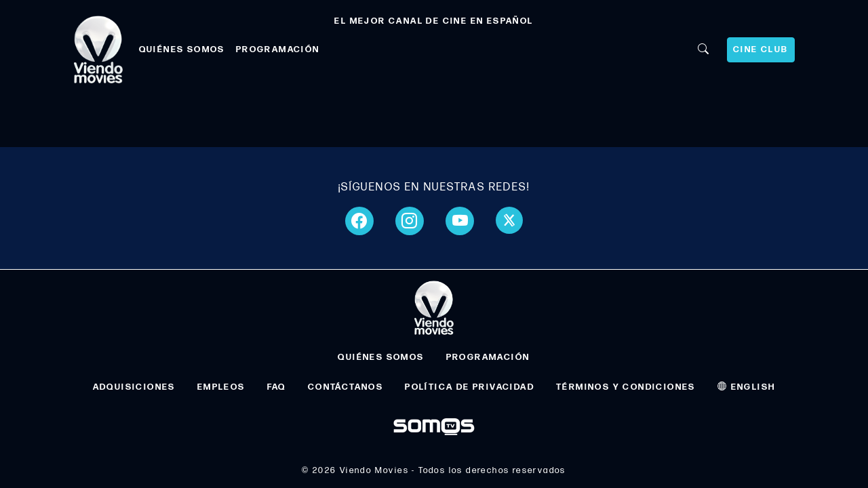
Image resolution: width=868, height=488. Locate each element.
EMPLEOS (221, 387)
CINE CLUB (761, 49)
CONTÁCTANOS (346, 387)
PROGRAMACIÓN (278, 49)
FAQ (277, 387)
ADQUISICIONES (134, 387)
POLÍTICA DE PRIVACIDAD (470, 387)
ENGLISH (747, 387)
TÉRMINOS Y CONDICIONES (626, 387)
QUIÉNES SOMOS (182, 49)
